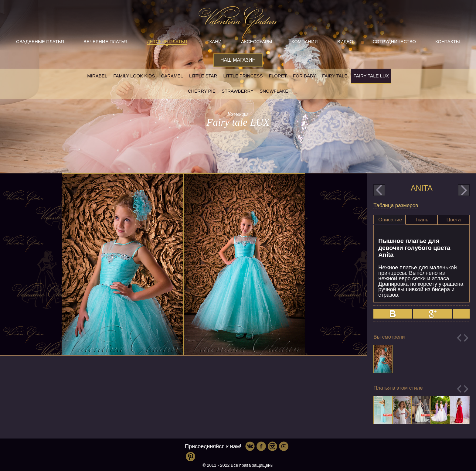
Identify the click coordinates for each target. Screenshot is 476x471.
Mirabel (97, 76)
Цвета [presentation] (454, 220)
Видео (345, 41)
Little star (203, 76)
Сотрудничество (394, 41)
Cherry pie (202, 91)
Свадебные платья (40, 41)
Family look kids (134, 76)
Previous (459, 338)
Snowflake (274, 91)
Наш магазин (238, 60)
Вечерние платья (105, 41)
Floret (278, 76)
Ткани (214, 41)
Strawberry (238, 91)
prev (379, 190)
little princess (243, 76)
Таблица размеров (396, 205)
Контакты (448, 41)
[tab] (389, 220)
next (464, 190)
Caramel (172, 76)
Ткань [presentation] (422, 220)
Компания (305, 41)
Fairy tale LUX (371, 76)
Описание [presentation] (390, 220)
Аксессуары (257, 41)
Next (466, 338)
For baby (304, 76)
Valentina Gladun (238, 22)
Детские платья (167, 41)
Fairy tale (335, 76)
